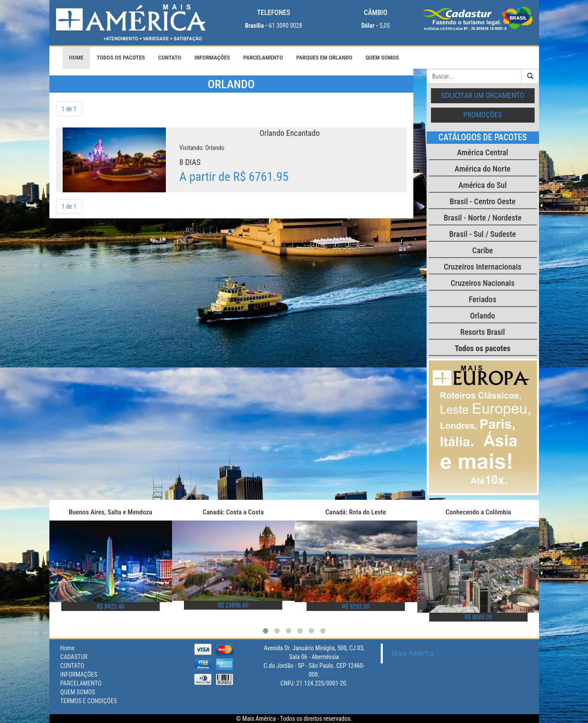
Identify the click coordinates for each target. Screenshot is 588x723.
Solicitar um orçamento (483, 95)
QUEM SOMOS (382, 58)
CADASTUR (74, 657)
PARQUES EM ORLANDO (324, 58)
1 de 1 (69, 109)
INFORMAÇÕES (212, 58)
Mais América (413, 653)
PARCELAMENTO (263, 58)
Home (77, 58)
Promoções (483, 115)
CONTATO (170, 58)
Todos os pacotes (121, 58)
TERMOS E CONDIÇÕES (89, 701)
